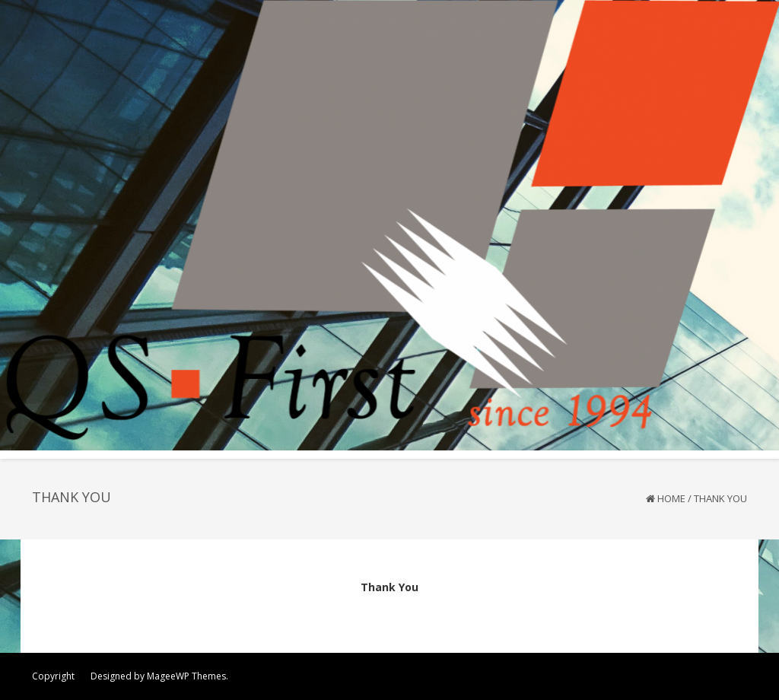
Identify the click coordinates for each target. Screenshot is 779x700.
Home (671, 498)
